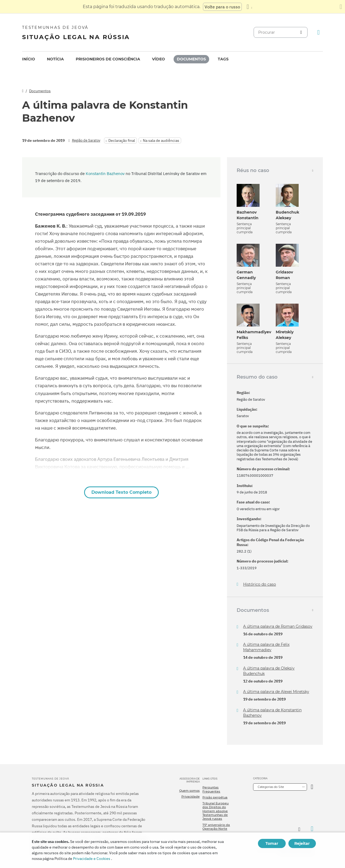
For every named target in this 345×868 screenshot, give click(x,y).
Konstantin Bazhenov (105, 174)
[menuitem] (29, 59)
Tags (223, 59)
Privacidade (191, 797)
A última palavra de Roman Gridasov (278, 626)
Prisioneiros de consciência (108, 59)
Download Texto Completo (121, 492)
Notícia (55, 59)
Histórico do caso (260, 584)
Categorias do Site (271, 787)
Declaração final (122, 140)
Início (29, 59)
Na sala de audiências (161, 140)
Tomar (272, 843)
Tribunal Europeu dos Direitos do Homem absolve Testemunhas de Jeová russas (215, 811)
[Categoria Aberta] (312, 787)
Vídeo (158, 59)
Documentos (191, 59)
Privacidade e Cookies (92, 859)
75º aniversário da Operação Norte (216, 827)
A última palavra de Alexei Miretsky (276, 692)
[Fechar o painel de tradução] (341, 7)
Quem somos (189, 791)
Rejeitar (302, 843)
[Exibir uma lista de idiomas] (249, 7)
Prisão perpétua (215, 797)
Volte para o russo (222, 7)
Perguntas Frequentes (211, 789)
